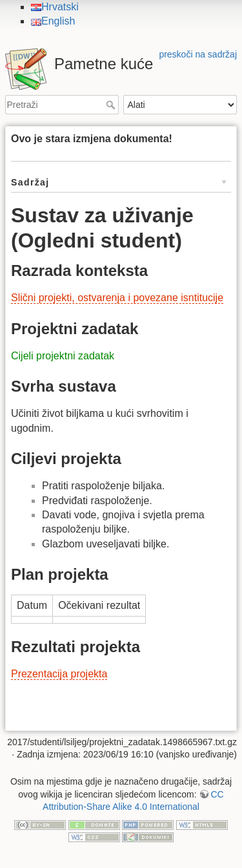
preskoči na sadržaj (198, 54)
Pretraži (112, 105)
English (53, 21)
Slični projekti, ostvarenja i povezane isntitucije (117, 298)
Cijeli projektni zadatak (63, 356)
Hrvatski (55, 7)
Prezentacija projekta (59, 674)
